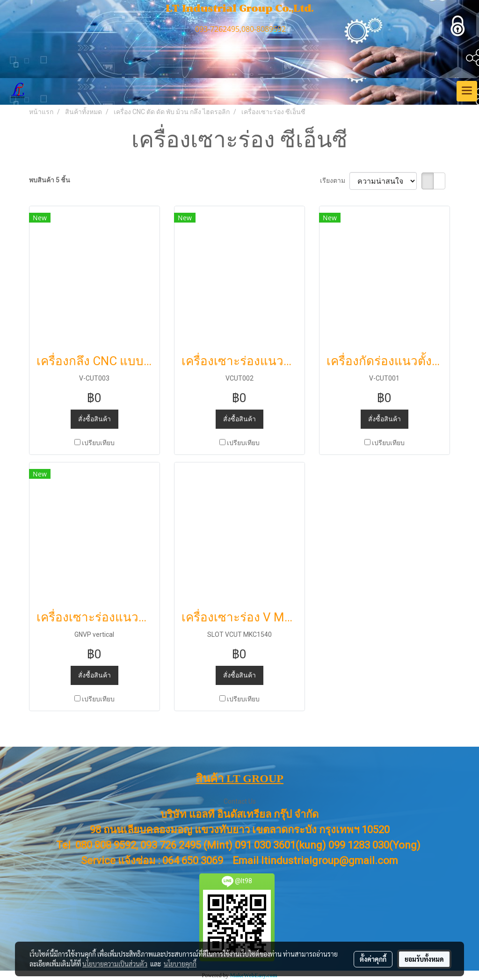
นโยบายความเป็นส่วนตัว (115, 964)
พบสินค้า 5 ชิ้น (50, 180)
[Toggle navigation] (467, 91)
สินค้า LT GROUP (239, 778)
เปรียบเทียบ (98, 443)
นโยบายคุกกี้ (180, 964)
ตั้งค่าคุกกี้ (373, 959)
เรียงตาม (335, 180)
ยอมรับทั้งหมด (424, 959)
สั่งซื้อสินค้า (94, 419)
